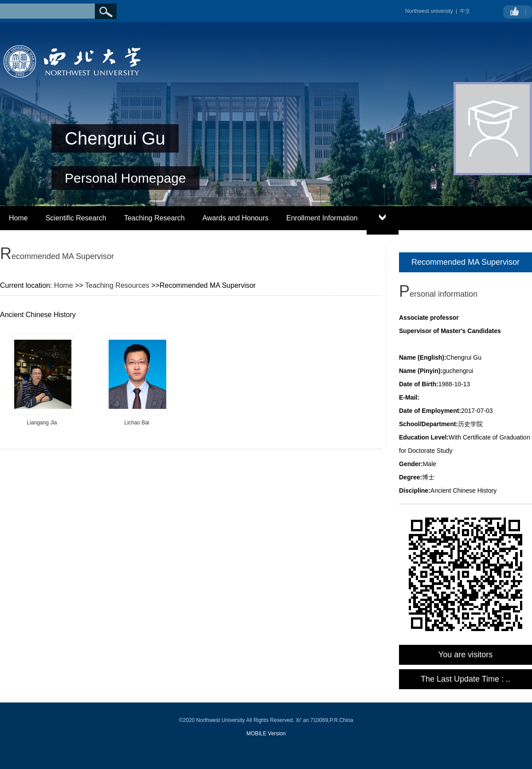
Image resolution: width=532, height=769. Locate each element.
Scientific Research (76, 218)
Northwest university (429, 11)
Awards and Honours (236, 218)
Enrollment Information (322, 218)
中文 (465, 11)
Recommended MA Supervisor (465, 262)
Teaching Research (155, 218)
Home (18, 218)
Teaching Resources (117, 285)
